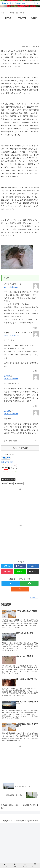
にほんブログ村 (7, 462)
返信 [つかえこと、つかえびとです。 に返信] (36, 371)
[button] (36, 441)
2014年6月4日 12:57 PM (12, 335)
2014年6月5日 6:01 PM (11, 379)
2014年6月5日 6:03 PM (11, 414)
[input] (20, 441)
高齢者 (5, 484)
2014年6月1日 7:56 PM (11, 287)
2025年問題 (20, 484)
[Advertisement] (20, 32)
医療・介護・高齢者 (9, 480)
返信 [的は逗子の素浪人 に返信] (36, 328)
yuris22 (7, 376)
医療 (12, 484)
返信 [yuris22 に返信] (36, 406)
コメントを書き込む (20, 448)
